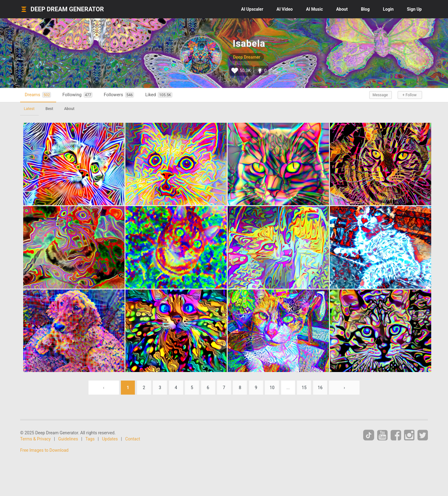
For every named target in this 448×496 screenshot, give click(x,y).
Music (314, 9)
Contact (133, 439)
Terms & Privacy (35, 439)
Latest (29, 109)
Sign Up (414, 9)
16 (320, 388)
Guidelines (68, 439)
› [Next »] (344, 388)
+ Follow (410, 95)
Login (388, 9)
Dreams (38, 95)
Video (285, 9)
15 (304, 388)
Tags (90, 439)
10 (272, 388)
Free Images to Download (44, 450)
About (342, 9)
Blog (365, 9)
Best (49, 109)
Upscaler (252, 9)
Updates (110, 439)
